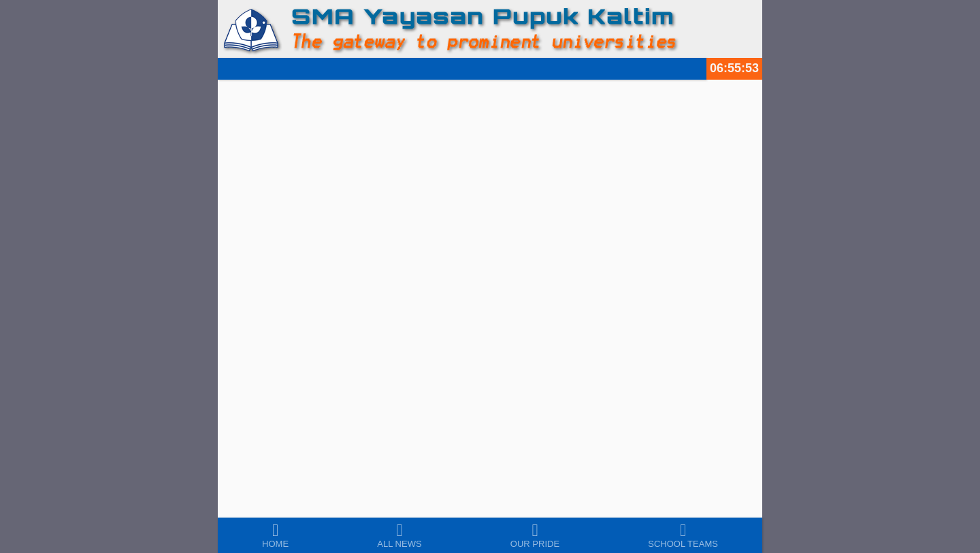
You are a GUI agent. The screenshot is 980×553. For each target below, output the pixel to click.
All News (399, 544)
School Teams (683, 544)
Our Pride (535, 544)
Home (275, 544)
